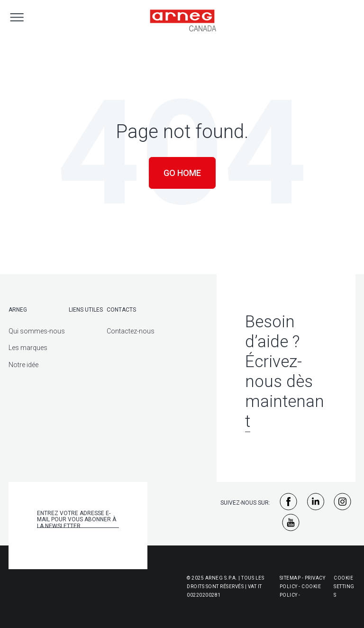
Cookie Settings (344, 586)
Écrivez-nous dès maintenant (285, 392)
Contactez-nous (131, 331)
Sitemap (290, 578)
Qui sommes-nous (37, 331)
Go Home (182, 173)
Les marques (28, 348)
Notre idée (23, 365)
